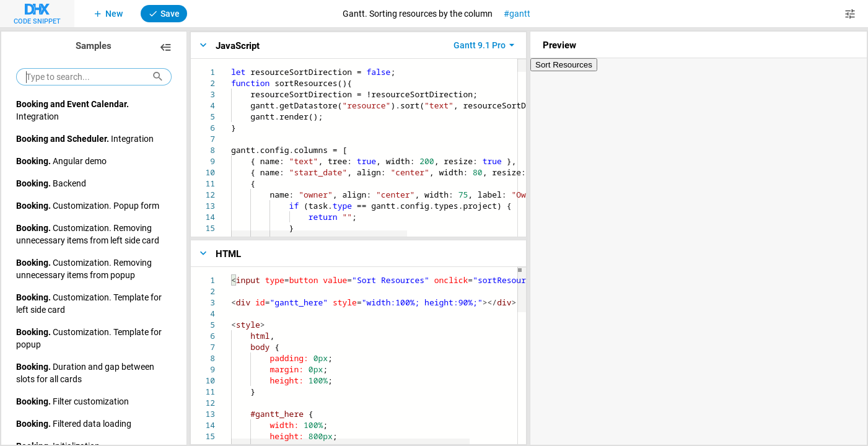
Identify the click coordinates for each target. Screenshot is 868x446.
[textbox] (231, 67)
